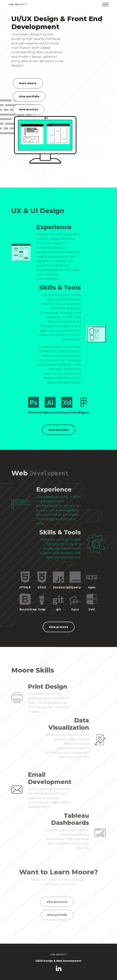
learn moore (28, 83)
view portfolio (29, 96)
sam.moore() (18, 4)
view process (29, 109)
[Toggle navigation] (105, 4)
